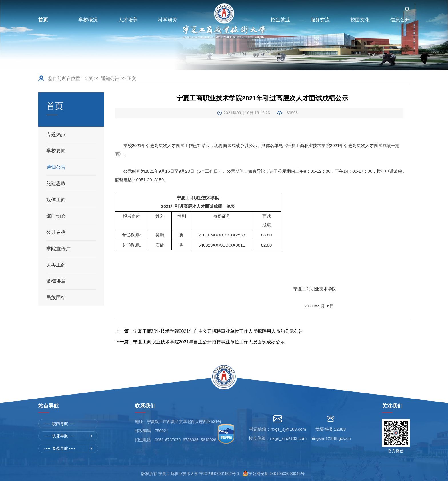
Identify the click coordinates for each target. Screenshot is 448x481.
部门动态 (56, 216)
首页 (88, 78)
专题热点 (56, 135)
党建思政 (56, 183)
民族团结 (56, 298)
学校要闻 (56, 151)
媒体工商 (56, 200)
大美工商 (56, 265)
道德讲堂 (56, 281)
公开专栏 (56, 232)
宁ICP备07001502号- (218, 474)
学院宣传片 (58, 249)
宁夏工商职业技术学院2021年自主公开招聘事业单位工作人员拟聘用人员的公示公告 (209, 331)
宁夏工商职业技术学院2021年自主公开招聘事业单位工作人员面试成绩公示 (200, 342)
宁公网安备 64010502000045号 (278, 474)
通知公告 (110, 78)
